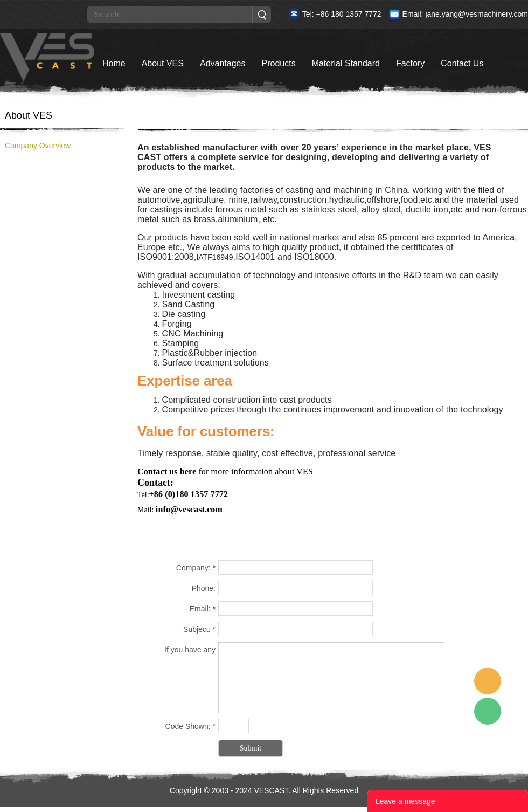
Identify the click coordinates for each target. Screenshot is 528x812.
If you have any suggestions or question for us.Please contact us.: (178, 651)
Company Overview (38, 146)
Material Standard (346, 63)
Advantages (223, 63)
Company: (196, 568)
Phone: (204, 588)
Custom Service (488, 681)
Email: (203, 609)
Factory (410, 63)
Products (278, 63)
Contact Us (462, 63)
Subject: (199, 629)
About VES (163, 63)
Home (114, 63)
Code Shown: (190, 726)
